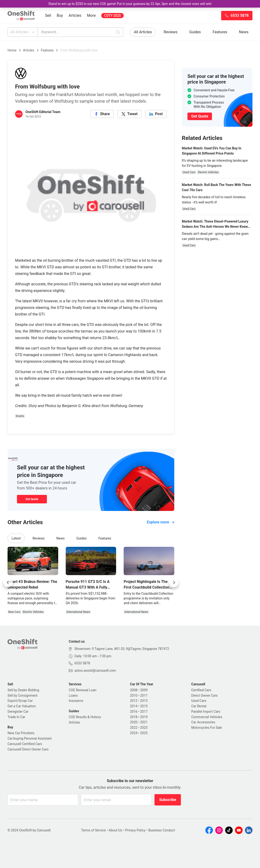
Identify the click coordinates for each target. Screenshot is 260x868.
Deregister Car (18, 712)
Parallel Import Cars (206, 712)
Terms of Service (93, 830)
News (244, 32)
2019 (144, 717)
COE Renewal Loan (83, 690)
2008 (134, 690)
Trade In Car (16, 717)
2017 (144, 712)
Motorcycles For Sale (207, 728)
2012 (134, 701)
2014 (134, 706)
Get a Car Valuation (22, 706)
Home (12, 50)
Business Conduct (162, 830)
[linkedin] (156, 114)
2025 (144, 733)
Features (220, 32)
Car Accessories (203, 722)
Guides (195, 32)
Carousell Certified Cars (25, 744)
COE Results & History (85, 717)
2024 (134, 733)
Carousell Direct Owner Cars (28, 749)
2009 (144, 690)
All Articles (23, 32)
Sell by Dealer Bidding (23, 690)
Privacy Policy (135, 830)
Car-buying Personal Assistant (30, 738)
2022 (134, 728)
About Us (116, 830)
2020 (134, 722)
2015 (144, 706)
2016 (134, 712)
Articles (75, 15)
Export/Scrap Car (20, 701)
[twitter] (130, 114)
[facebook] (102, 114)
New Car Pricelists (21, 733)
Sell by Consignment (22, 695)
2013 (144, 701)
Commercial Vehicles (207, 717)
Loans (73, 695)
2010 (134, 695)
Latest (16, 538)
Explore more (161, 522)
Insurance (76, 701)
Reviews (171, 32)
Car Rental (199, 706)
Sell (48, 15)
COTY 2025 (112, 16)
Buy (60, 15)
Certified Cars (201, 690)
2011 (144, 695)
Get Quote (32, 499)
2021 (144, 722)
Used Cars (199, 701)
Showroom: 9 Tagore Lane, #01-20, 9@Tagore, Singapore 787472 (122, 649)
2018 (134, 717)
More (91, 15)
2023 (144, 728)
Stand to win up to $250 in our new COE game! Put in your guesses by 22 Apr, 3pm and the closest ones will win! (130, 4)
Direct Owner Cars (204, 695)
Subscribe (168, 800)
